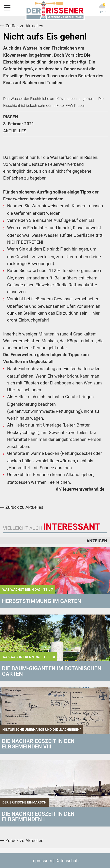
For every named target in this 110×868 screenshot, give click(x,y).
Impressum (41, 861)
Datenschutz (68, 861)
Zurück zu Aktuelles (22, 26)
